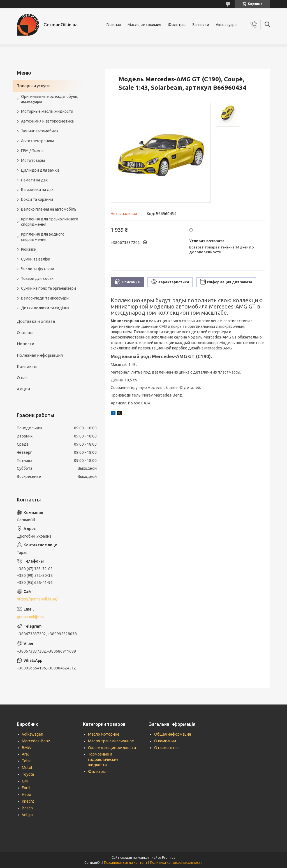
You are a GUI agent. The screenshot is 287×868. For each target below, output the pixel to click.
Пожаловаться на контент (126, 863)
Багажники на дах (37, 190)
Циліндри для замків (40, 170)
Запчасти (201, 25)
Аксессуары (227, 25)
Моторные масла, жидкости (47, 111)
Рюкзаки (29, 249)
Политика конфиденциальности (176, 863)
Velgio (27, 815)
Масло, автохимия (144, 25)
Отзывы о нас (167, 748)
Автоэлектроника (38, 141)
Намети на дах (34, 180)
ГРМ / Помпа (32, 151)
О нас (22, 378)
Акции (23, 389)
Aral (25, 754)
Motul (27, 768)
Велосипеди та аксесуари (45, 298)
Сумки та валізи (36, 259)
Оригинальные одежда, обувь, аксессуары (50, 99)
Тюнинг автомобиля (40, 131)
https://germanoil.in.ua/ (37, 599)
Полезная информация (40, 355)
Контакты (27, 366)
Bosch (27, 808)
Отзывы (25, 332)
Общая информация (173, 734)
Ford (26, 788)
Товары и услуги (33, 86)
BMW (27, 748)
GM (25, 781)
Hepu (26, 795)
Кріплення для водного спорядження (43, 237)
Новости (26, 344)
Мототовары (33, 160)
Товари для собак (37, 278)
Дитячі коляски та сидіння (45, 308)
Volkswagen (33, 734)
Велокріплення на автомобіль (49, 209)
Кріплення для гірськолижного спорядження (50, 222)
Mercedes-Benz (36, 741)
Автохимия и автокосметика (47, 121)
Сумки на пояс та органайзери (48, 288)
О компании (165, 741)
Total (26, 761)
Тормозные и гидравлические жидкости (103, 759)
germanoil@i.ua (30, 617)
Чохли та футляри (38, 269)
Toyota (28, 774)
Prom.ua (169, 857)
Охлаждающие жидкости (112, 748)
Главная (114, 25)
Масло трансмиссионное (111, 741)
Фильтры (177, 25)
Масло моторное (104, 734)
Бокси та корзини (37, 199)
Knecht (28, 801)
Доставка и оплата (36, 321)
